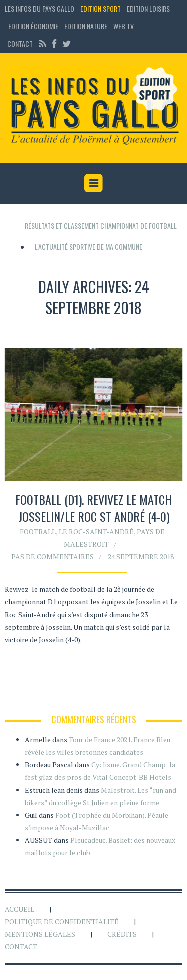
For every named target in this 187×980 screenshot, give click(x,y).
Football (38, 531)
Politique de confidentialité (62, 921)
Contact (20, 44)
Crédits (122, 934)
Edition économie (33, 26)
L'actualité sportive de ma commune (89, 247)
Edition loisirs (148, 9)
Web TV (123, 26)
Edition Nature (86, 26)
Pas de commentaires (53, 556)
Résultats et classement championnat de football (101, 226)
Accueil (20, 909)
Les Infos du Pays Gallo (40, 9)
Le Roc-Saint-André (96, 531)
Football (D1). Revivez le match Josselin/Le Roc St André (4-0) (93, 508)
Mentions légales (40, 934)
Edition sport (100, 9)
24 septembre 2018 (141, 556)
